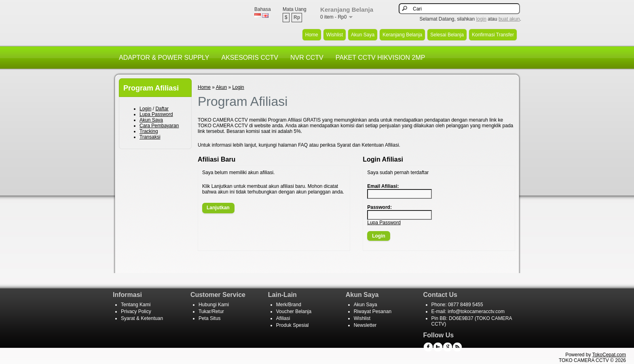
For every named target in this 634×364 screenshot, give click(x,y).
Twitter (438, 347)
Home (312, 35)
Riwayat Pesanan (373, 311)
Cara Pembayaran (159, 126)
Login (145, 109)
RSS (457, 347)
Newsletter (365, 325)
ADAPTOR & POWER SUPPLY (164, 58)
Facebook (428, 347)
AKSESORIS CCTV (249, 58)
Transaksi (150, 137)
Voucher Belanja (294, 311)
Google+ (448, 347)
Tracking (149, 131)
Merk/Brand (289, 305)
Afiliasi (283, 318)
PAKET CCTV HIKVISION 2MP (380, 58)
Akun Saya (363, 35)
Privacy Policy (136, 311)
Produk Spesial (293, 325)
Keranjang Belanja (402, 35)
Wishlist (335, 35)
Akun (221, 87)
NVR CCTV (307, 58)
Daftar (162, 109)
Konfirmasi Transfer (493, 35)
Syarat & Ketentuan (142, 318)
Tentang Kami (136, 305)
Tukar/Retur (211, 311)
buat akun (509, 19)
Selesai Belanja (447, 35)
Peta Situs (210, 318)
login (481, 19)
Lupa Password (156, 114)
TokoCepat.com (609, 355)
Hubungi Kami (214, 305)
